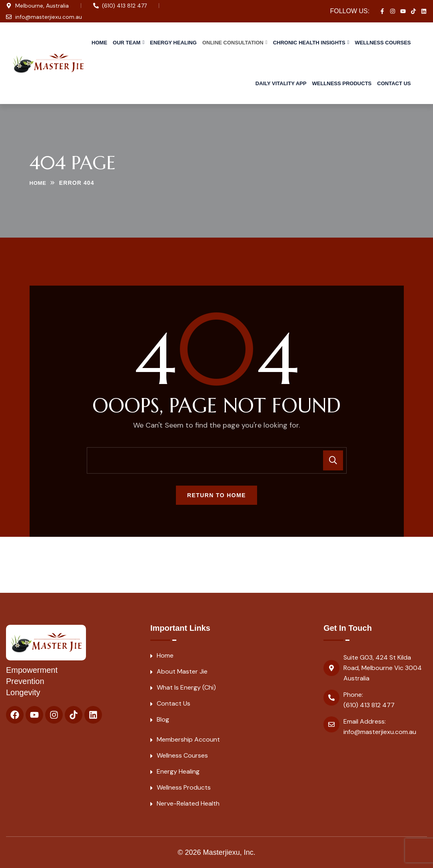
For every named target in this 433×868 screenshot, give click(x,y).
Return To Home (216, 495)
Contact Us (394, 83)
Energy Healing (173, 43)
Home (99, 43)
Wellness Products (342, 83)
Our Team (127, 43)
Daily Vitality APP (281, 83)
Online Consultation (233, 43)
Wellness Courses (383, 43)
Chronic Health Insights (309, 43)
